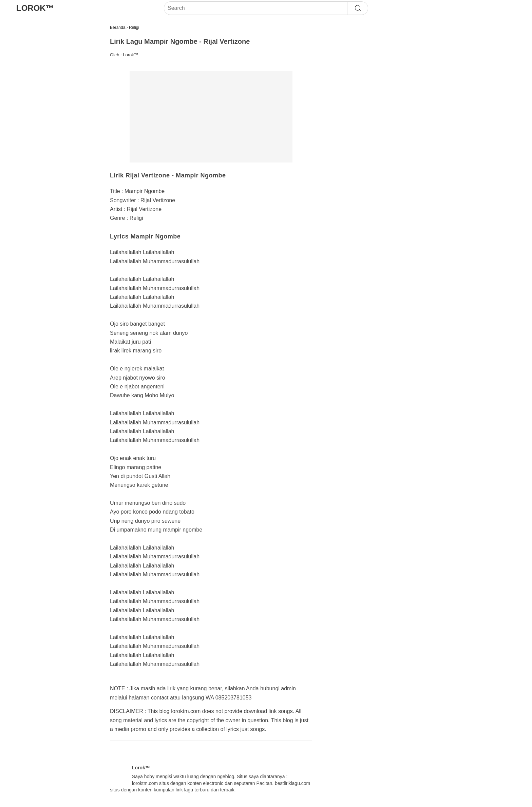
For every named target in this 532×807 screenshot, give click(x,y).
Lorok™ (35, 8)
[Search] (256, 8)
